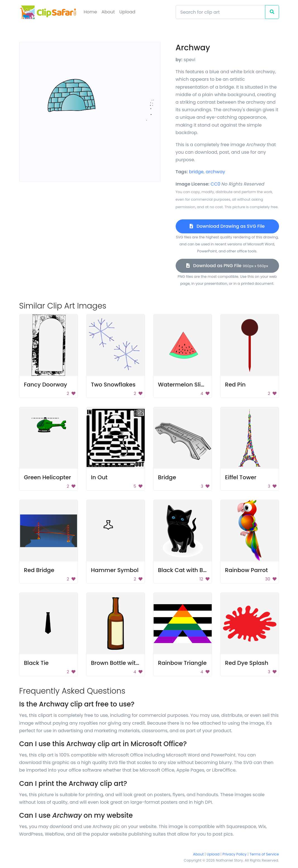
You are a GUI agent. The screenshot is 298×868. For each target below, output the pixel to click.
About (108, 12)
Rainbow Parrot (247, 570)
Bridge (167, 477)
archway (215, 172)
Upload (127, 12)
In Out (99, 477)
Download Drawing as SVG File (227, 226)
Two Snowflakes (113, 385)
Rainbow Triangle (182, 663)
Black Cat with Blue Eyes (192, 570)
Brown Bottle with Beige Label (132, 663)
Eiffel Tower (241, 477)
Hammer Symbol (115, 570)
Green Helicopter (48, 477)
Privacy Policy (235, 854)
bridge (196, 172)
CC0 (215, 184)
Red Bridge (39, 570)
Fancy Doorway (46, 385)
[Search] (220, 12)
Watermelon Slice (183, 385)
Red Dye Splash (247, 663)
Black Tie (36, 663)
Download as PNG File (227, 266)
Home (90, 12)
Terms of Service (264, 854)
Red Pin (235, 385)
